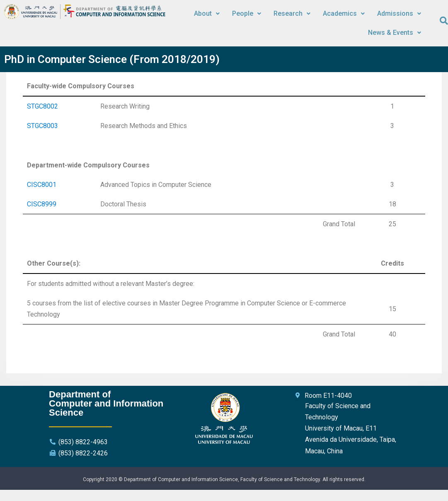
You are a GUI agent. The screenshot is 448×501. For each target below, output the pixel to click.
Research (292, 13)
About (207, 13)
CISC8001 (42, 185)
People (247, 13)
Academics (344, 13)
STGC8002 (42, 106)
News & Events (395, 33)
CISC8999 (42, 204)
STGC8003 (42, 126)
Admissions (399, 13)
